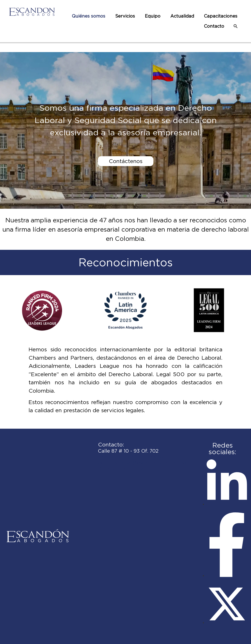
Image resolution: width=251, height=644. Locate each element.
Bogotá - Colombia (121, 469)
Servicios (125, 16)
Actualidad (182, 16)
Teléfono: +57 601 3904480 (131, 457)
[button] (236, 26)
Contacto (214, 26)
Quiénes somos (89, 16)
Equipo (153, 16)
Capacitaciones (221, 16)
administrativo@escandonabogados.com (147, 463)
